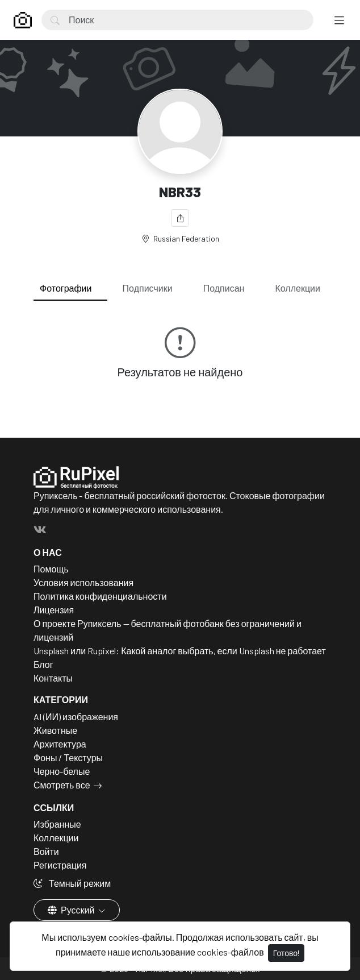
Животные (55, 730)
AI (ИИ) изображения (76, 717)
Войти (46, 851)
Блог (43, 664)
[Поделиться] (180, 218)
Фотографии (66, 288)
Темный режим (72, 883)
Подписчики (148, 288)
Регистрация (60, 865)
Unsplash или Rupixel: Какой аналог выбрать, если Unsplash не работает (180, 651)
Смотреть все (62, 785)
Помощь (51, 569)
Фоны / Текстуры (68, 757)
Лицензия (54, 610)
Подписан (224, 288)
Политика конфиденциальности (100, 596)
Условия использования (83, 582)
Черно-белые (62, 771)
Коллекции (298, 288)
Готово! (286, 953)
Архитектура (60, 744)
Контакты (53, 678)
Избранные (57, 824)
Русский (72, 910)
